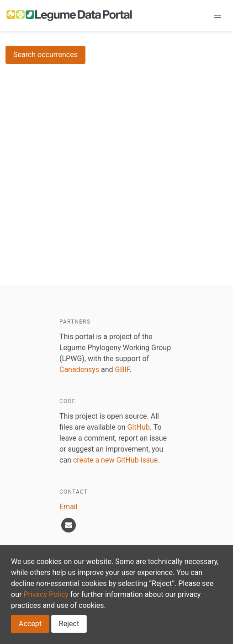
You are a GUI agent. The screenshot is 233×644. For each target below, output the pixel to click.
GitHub (139, 427)
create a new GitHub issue (115, 460)
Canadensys (79, 370)
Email (69, 507)
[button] (217, 16)
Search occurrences (45, 55)
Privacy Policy (46, 594)
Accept (30, 624)
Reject (69, 624)
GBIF (122, 370)
